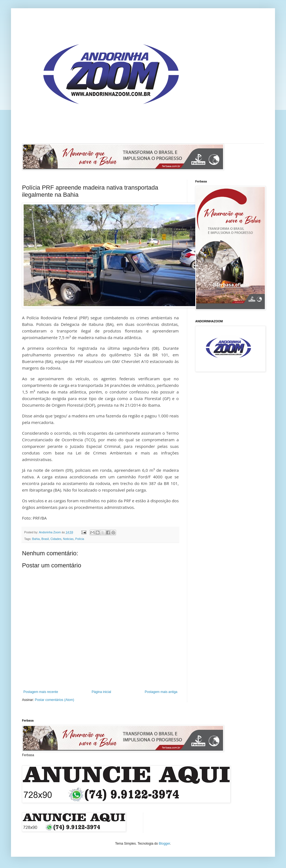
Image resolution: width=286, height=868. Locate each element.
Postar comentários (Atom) (55, 700)
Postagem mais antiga (161, 692)
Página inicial (101, 692)
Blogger (165, 844)
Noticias (68, 539)
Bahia (36, 539)
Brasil (45, 539)
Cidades (56, 539)
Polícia (79, 539)
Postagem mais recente (41, 692)
